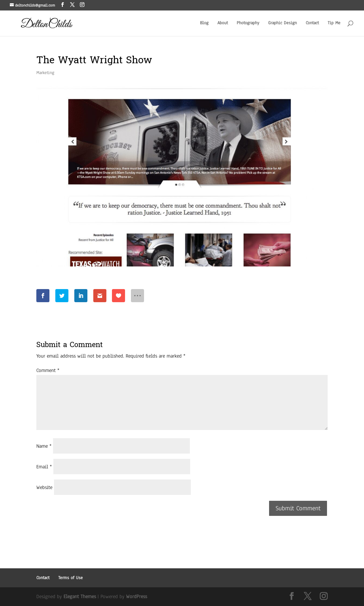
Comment (48, 370)
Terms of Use (71, 578)
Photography (248, 23)
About (223, 23)
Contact (312, 23)
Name (44, 446)
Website (44, 487)
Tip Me (334, 23)
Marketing (45, 73)
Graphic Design (282, 23)
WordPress (136, 596)
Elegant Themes (80, 596)
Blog (204, 23)
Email (44, 467)
